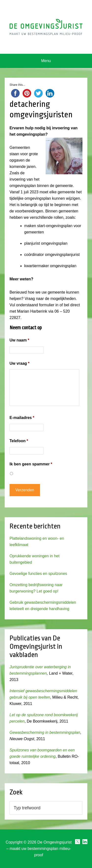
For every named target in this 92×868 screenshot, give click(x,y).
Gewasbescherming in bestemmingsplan (45, 732)
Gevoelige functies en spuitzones (38, 574)
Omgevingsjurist (46, 27)
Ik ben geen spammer (31, 464)
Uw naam (19, 340)
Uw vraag (20, 363)
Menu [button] (46, 61)
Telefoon (19, 441)
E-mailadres (22, 418)
